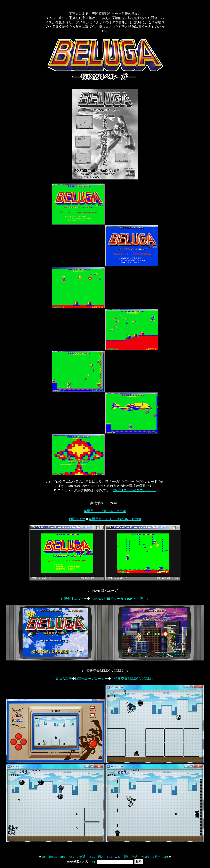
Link (166, 857)
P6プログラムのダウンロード (135, 490)
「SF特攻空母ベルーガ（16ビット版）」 (120, 599)
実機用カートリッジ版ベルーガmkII (115, 519)
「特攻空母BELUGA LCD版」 (133, 679)
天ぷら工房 (64, 679)
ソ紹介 (156, 857)
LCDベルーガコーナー (91, 679)
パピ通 (81, 857)
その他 (145, 857)
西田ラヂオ (77, 519)
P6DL (92, 857)
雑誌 (135, 857)
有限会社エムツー (74, 599)
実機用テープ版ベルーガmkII (105, 511)
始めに (53, 857)
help (93, 862)
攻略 (71, 857)
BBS (63, 857)
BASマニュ (113, 857)
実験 (126, 857)
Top (43, 857)
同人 (101, 857)
